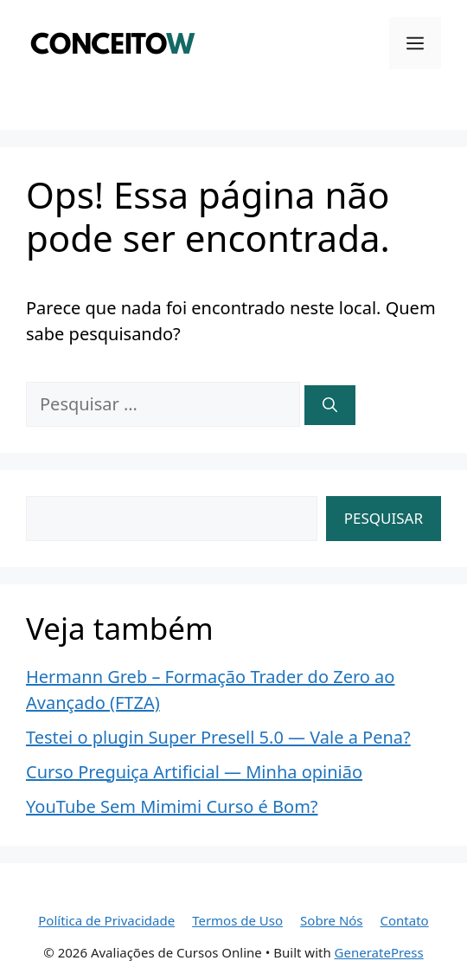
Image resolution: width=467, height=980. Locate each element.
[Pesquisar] (330, 405)
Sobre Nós (331, 920)
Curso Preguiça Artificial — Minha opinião (194, 772)
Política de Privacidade (106, 920)
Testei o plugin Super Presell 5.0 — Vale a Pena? (218, 737)
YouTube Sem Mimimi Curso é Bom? (172, 806)
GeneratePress (379, 952)
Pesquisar (384, 518)
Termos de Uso (237, 920)
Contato (405, 920)
